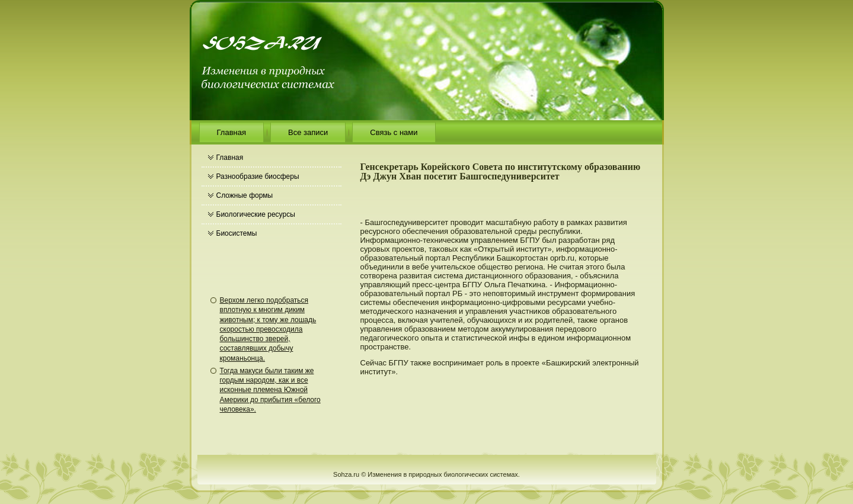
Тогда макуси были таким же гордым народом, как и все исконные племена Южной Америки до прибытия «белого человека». (270, 390)
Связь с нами (394, 132)
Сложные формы (245, 195)
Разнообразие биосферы (258, 176)
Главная (231, 132)
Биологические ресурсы (256, 214)
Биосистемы (237, 233)
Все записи (308, 132)
